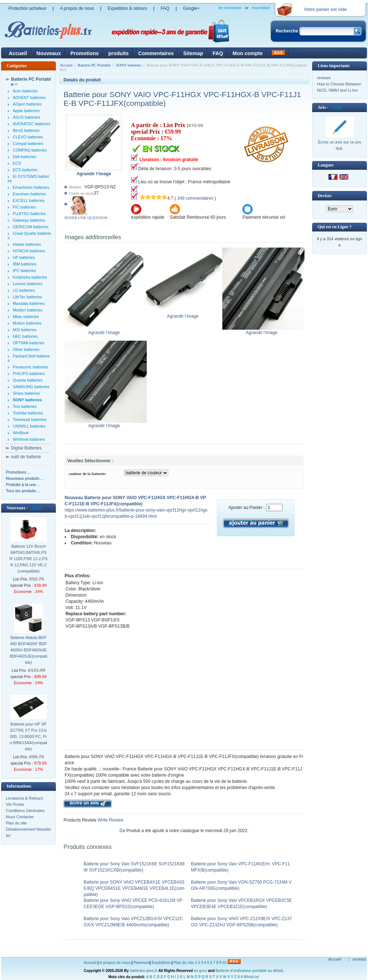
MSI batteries (25, 330)
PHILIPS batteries (29, 374)
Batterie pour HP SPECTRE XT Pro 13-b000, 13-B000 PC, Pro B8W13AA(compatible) (28, 736)
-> (31, 82)
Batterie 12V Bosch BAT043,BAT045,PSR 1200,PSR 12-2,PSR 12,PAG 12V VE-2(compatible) (28, 559)
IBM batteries (25, 264)
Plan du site (16, 823)
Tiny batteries (25, 406)
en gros (200, 971)
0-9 (240, 977)
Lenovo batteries (28, 284)
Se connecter (230, 8)
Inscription (261, 8)
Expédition (161, 963)
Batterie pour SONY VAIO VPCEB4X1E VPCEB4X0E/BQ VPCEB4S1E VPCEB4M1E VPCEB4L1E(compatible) (134, 888)
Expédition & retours (127, 8)
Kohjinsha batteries (30, 277)
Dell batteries (24, 157)
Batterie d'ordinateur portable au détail (249, 971)
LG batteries (24, 290)
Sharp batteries (26, 393)
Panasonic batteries (30, 367)
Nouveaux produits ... (25, 478)
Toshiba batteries (28, 413)
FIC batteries (24, 207)
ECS (17, 163)
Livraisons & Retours (24, 798)
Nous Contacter (20, 817)
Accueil (18, 53)
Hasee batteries (27, 244)
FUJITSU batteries (29, 214)
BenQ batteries (26, 130)
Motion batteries (27, 323)
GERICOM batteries (31, 227)
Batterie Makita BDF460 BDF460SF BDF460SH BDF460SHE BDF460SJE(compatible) (29, 650)
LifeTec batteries (27, 297)
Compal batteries (28, 143)
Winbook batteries (29, 439)
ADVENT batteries (29, 97)
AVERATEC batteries (32, 124)
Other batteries (26, 349)
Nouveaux (49, 53)
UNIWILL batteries (29, 426)
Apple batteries (26, 111)
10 (224, 963)
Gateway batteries (29, 220)
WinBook (21, 433)
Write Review (110, 820)
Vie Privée (15, 804)
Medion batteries (28, 310)
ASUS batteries (26, 117)
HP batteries (24, 257)
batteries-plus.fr (144, 971)
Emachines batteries (31, 187)
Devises (325, 196)
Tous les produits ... (23, 491)
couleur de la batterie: (87, 474)
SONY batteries (129, 65)
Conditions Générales (25, 811)
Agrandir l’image (106, 330)
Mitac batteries (26, 317)
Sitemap (193, 53)
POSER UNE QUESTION (86, 218)
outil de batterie (26, 457)
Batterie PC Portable (94, 65)
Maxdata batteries (29, 303)
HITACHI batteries (29, 251)
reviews (324, 78)
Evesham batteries (29, 194)
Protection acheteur (27, 8)
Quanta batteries (28, 380)
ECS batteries (25, 170)
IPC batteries (24, 271)
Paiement (142, 963)
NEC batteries (25, 336)
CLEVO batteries (28, 137)
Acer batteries (25, 91)
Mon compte (248, 53)
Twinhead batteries (30, 420)
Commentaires (156, 53)
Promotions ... (18, 472)
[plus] (36, 508)
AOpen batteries (27, 104)
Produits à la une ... (23, 485)
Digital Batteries (26, 448)
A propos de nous (77, 8)
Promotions (85, 53)
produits (119, 53)
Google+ (191, 8)
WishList (252, 977)
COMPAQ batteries (30, 150)
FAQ (165, 8)
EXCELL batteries (29, 200)
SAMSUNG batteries (31, 387)
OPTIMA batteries (29, 343)
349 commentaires (195, 198)
